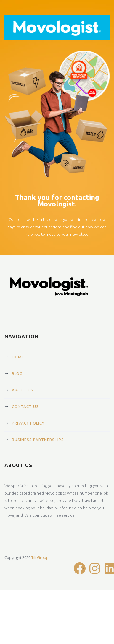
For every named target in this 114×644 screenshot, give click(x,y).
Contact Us (25, 406)
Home (18, 357)
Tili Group (40, 557)
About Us (23, 390)
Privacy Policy (28, 423)
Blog (17, 373)
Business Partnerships (38, 440)
